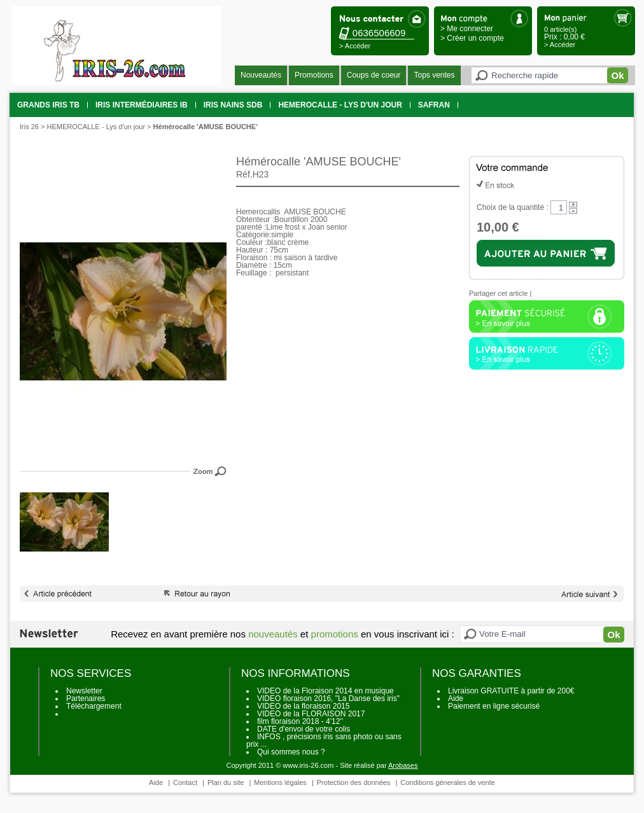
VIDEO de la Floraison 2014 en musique (325, 691)
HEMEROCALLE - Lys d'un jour (340, 105)
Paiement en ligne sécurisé (494, 706)
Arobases (403, 765)
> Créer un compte (472, 38)
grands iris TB (48, 105)
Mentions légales (280, 782)
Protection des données (354, 782)
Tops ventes (434, 75)
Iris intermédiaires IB (142, 105)
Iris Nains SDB (233, 105)
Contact (185, 782)
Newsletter (84, 691)
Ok (617, 75)
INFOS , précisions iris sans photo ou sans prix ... (324, 740)
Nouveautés (261, 75)
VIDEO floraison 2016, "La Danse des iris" (328, 698)
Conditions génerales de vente (448, 782)
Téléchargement (94, 706)
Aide (456, 698)
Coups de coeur (374, 75)
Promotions (314, 75)
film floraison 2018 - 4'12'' (300, 721)
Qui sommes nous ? (291, 752)
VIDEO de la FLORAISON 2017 (311, 714)
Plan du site (226, 782)
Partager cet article (498, 293)
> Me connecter (467, 29)
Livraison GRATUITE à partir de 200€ (511, 691)
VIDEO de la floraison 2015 (303, 706)
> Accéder (355, 46)
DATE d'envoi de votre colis (304, 729)
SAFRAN (434, 105)
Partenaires (86, 698)
